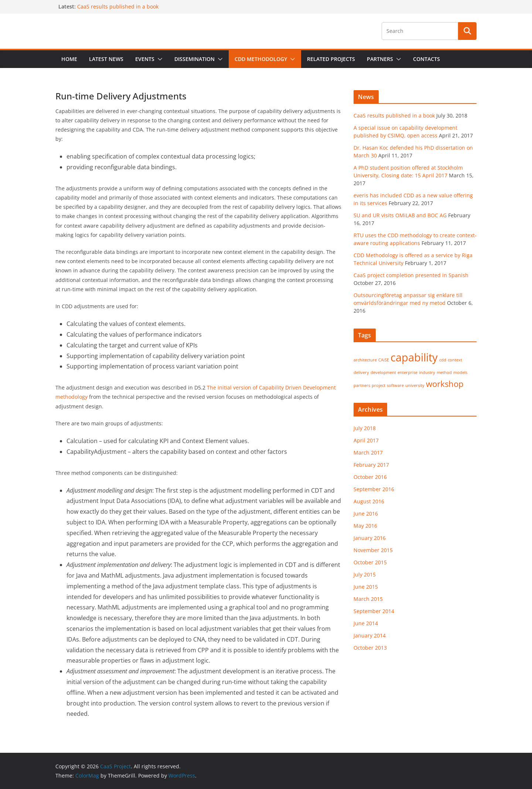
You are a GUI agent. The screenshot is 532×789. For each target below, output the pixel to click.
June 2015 (366, 587)
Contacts (427, 59)
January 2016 (370, 538)
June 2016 (366, 513)
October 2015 (370, 562)
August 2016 (369, 501)
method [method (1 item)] (444, 373)
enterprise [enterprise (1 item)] (407, 373)
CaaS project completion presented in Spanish (411, 275)
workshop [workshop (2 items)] (445, 384)
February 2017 (371, 465)
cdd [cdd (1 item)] (443, 360)
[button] (158, 59)
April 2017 (366, 440)
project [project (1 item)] (378, 385)
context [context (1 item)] (455, 360)
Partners (380, 59)
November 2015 (373, 550)
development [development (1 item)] (383, 373)
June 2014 (366, 623)
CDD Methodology (261, 59)
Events (145, 59)
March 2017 (368, 453)
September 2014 (374, 611)
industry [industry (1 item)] (427, 373)
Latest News (106, 59)
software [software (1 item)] (395, 385)
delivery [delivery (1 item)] (361, 373)
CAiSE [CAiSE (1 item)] (384, 360)
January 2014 (370, 635)
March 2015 (368, 599)
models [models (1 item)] (460, 373)
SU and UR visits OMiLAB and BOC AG (400, 215)
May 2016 (365, 526)
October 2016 (370, 477)
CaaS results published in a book (118, 6)
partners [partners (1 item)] (362, 385)
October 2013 (370, 648)
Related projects (331, 59)
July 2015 (365, 574)
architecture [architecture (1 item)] (365, 360)
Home (69, 59)
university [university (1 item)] (415, 385)
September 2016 (374, 489)
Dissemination (195, 59)
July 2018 (365, 428)
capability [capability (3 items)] (414, 357)
